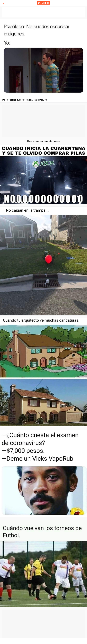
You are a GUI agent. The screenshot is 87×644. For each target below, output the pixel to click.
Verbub (43, 3)
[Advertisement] (43, 121)
